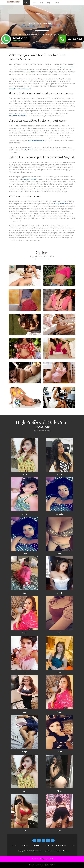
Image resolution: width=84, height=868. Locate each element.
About (34, 3)
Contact (56, 3)
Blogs (49, 3)
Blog (48, 845)
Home (26, 3)
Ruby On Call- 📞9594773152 (42, 859)
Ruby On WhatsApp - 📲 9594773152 (42, 865)
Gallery (41, 3)
